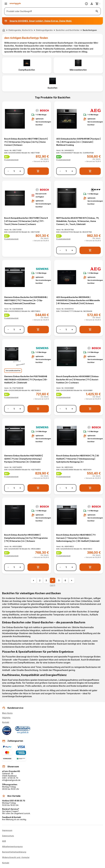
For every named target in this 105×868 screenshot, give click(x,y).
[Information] (86, 4)
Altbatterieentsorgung (12, 847)
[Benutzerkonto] (92, 4)
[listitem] (27, 65)
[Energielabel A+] (7, 157)
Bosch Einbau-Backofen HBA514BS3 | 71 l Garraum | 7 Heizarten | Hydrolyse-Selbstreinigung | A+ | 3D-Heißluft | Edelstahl (78, 538)
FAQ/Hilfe (6, 718)
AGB (4, 841)
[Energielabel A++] (59, 157)
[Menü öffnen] (6, 4)
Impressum (7, 830)
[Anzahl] (14, 171)
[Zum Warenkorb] (98, 4)
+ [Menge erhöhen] (20, 171)
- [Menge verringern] (8, 171)
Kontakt (6, 722)
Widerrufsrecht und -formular (16, 857)
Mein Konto (7, 713)
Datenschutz (8, 836)
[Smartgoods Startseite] (15, 4)
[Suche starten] (97, 11)
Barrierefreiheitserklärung (14, 852)
